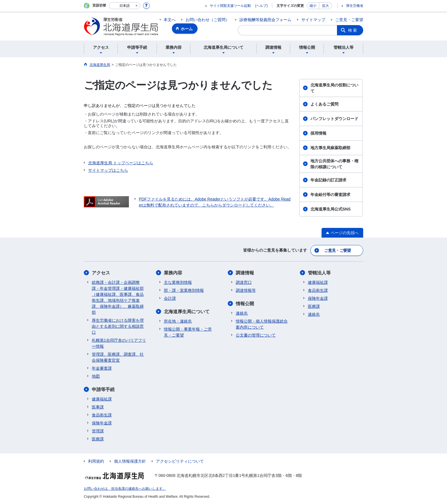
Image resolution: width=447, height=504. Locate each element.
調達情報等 (246, 290)
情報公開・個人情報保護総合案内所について (262, 324)
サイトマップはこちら (108, 170)
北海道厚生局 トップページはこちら (121, 163)
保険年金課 (102, 423)
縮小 (313, 6)
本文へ (170, 20)
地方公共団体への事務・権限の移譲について (334, 164)
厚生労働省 (355, 6)
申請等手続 (103, 389)
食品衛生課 (102, 415)
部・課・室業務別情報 (184, 290)
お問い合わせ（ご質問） (208, 20)
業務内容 (173, 273)
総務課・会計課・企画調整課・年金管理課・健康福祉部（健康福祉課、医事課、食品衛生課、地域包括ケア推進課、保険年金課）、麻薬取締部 (118, 297)
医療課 (98, 439)
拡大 (326, 6)
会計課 (170, 298)
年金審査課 (102, 368)
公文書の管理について (256, 335)
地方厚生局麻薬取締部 (330, 148)
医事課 (98, 407)
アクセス (101, 273)
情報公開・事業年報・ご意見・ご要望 (188, 332)
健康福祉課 (102, 399)
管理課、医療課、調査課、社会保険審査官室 (118, 357)
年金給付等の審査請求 (330, 195)
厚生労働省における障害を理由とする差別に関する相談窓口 (118, 326)
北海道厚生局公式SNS (331, 209)
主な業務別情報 (178, 282)
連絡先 (242, 313)
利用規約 (96, 461)
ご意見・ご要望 (349, 20)
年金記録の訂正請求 (328, 180)
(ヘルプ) (261, 6)
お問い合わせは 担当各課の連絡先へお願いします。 (125, 489)
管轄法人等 (319, 273)
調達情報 (245, 273)
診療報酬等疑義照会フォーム (265, 20)
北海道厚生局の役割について (334, 88)
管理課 (98, 431)
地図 (96, 376)
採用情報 (318, 133)
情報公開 (245, 304)
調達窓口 (244, 282)
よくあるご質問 (324, 104)
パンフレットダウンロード (334, 119)
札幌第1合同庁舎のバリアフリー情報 (119, 343)
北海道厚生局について (187, 312)
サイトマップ (313, 20)
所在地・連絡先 (178, 321)
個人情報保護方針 (130, 461)
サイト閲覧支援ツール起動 (230, 6)
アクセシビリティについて (180, 461)
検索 (353, 30)
